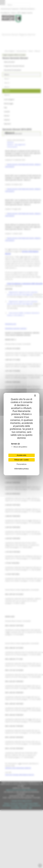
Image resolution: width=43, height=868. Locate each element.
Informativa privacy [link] (21, 469)
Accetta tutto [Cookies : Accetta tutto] (21, 455)
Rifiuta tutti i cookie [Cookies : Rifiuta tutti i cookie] (21, 460)
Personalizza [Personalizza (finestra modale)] (22, 464)
